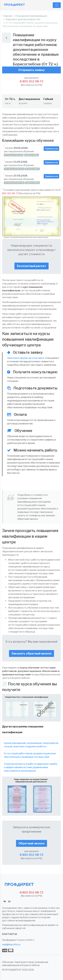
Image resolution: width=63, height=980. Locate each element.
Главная (7, 16)
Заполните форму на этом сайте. (26, 358)
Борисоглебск (26, 940)
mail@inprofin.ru (11, 945)
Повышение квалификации (31, 16)
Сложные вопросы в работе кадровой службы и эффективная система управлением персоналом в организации (31, 767)
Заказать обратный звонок (31, 653)
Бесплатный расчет (31, 266)
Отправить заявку (32, 70)
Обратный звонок (31, 843)
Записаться (51, 149)
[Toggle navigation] (57, 5)
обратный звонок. (28, 519)
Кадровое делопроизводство (23, 19)
